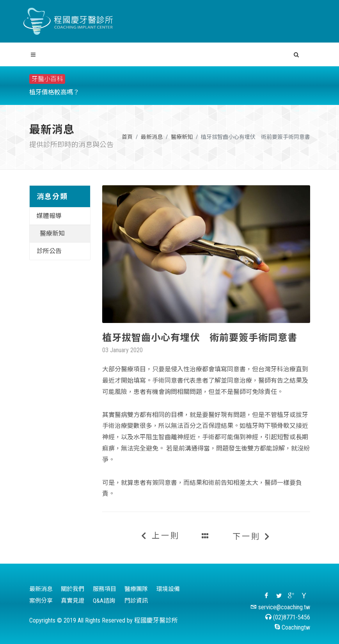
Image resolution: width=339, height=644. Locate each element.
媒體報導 (49, 216)
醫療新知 (182, 137)
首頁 (127, 137)
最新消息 (152, 137)
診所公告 (49, 251)
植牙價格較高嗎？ (54, 92)
